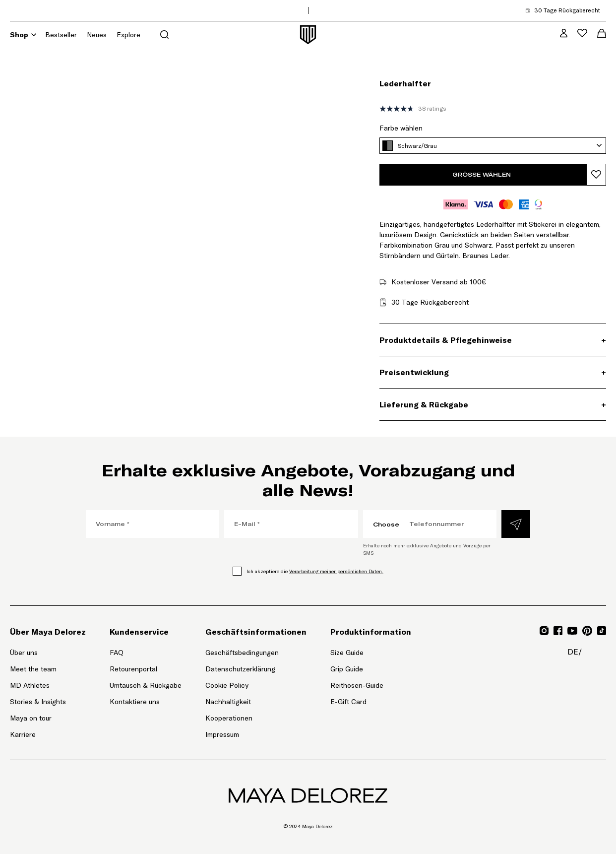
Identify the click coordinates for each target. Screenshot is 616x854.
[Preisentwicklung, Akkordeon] (493, 372)
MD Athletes (30, 685)
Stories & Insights (38, 702)
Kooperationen (229, 718)
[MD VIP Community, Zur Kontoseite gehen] (564, 33)
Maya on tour (31, 718)
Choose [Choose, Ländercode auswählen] (386, 524)
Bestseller (61, 35)
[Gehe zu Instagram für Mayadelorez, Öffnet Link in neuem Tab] (544, 631)
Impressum (222, 734)
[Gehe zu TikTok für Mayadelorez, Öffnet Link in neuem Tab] (602, 631)
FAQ (117, 653)
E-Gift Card (348, 702)
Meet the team (33, 669)
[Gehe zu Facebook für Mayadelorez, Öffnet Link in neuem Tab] (558, 631)
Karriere (23, 734)
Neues (97, 35)
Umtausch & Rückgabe (146, 685)
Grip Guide (347, 669)
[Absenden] (516, 524)
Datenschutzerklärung (240, 669)
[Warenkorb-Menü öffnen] (602, 33)
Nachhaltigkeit (228, 702)
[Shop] (34, 35)
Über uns (24, 653)
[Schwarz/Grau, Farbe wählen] (493, 146)
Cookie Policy (227, 685)
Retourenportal (146, 668)
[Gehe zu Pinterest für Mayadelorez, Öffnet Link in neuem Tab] (587, 631)
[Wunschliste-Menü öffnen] (582, 33)
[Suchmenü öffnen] (164, 34)
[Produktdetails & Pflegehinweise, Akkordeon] (493, 340)
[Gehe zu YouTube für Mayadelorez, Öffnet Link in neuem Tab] (572, 631)
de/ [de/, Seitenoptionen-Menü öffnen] (575, 652)
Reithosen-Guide (357, 685)
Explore (128, 35)
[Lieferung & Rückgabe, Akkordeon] (493, 404)
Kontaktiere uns (135, 702)
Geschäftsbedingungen (242, 653)
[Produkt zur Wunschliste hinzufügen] (596, 175)
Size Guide (347, 653)
